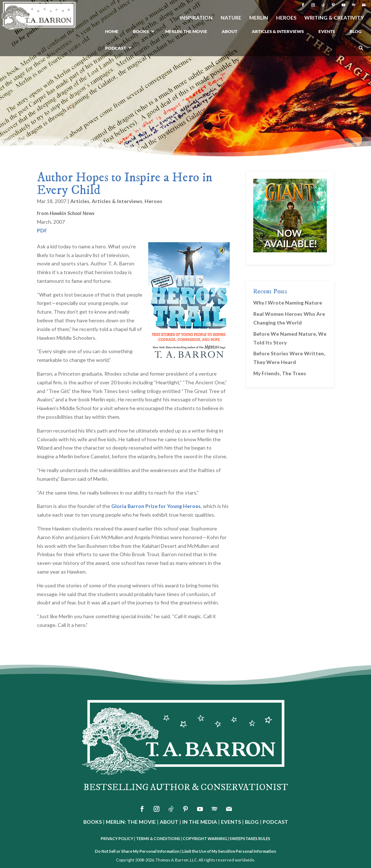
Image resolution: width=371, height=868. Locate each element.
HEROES (286, 18)
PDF (42, 230)
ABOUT (169, 822)
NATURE (231, 18)
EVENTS (231, 822)
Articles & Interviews (117, 201)
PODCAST (275, 822)
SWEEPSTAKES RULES (250, 838)
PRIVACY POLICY (117, 838)
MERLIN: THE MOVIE (131, 822)
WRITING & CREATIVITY (334, 18)
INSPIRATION (196, 18)
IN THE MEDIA (200, 822)
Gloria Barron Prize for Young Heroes (156, 506)
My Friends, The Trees (280, 373)
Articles (80, 201)
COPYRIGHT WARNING (205, 838)
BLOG (252, 822)
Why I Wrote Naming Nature (288, 303)
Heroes (153, 201)
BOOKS (93, 822)
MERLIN (259, 18)
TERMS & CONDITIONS (158, 838)
